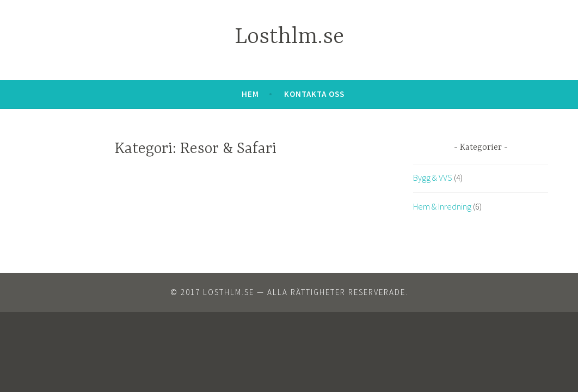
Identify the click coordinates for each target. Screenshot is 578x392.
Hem (250, 94)
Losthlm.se (289, 37)
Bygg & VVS (433, 177)
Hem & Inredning (442, 206)
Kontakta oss (314, 94)
